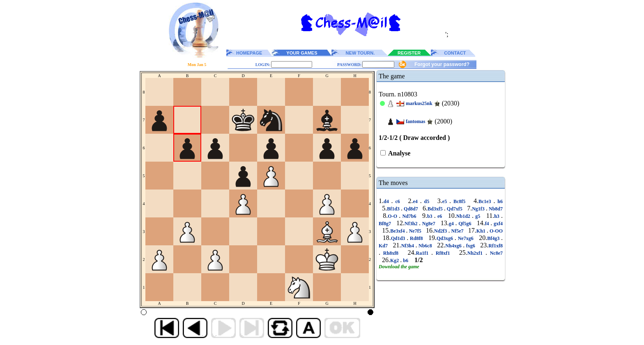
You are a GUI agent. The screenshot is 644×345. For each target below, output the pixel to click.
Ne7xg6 (466, 238)
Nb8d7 (495, 209)
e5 (446, 201)
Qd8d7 (411, 209)
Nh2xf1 (476, 253)
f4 (488, 224)
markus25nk (419, 103)
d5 (427, 201)
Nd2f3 (441, 231)
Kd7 (384, 246)
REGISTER (409, 53)
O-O (393, 216)
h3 (498, 216)
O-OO (496, 231)
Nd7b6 (409, 216)
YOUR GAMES (302, 53)
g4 (452, 224)
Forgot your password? (442, 64)
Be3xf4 (398, 231)
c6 (398, 201)
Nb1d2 (464, 216)
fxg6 (470, 246)
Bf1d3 (394, 209)
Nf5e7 (457, 231)
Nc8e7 (495, 253)
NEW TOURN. (360, 53)
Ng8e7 (429, 224)
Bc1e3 (486, 201)
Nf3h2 (412, 224)
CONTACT (455, 53)
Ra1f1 (424, 253)
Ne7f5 (415, 231)
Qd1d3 (399, 238)
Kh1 (482, 231)
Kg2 (395, 260)
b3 (431, 216)
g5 (478, 216)
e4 (416, 201)
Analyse (399, 153)
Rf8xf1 (443, 253)
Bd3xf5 (436, 209)
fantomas (415, 121)
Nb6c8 (425, 246)
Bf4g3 (494, 238)
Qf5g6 (465, 224)
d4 (388, 201)
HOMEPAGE (249, 53)
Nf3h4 (408, 246)
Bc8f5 (459, 201)
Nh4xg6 (454, 246)
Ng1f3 (479, 209)
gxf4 (497, 224)
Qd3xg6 (446, 238)
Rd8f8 (416, 238)
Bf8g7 (386, 224)
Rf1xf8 (496, 246)
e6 (440, 216)
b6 (406, 260)
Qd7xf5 (455, 209)
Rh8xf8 (391, 253)
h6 (499, 201)
